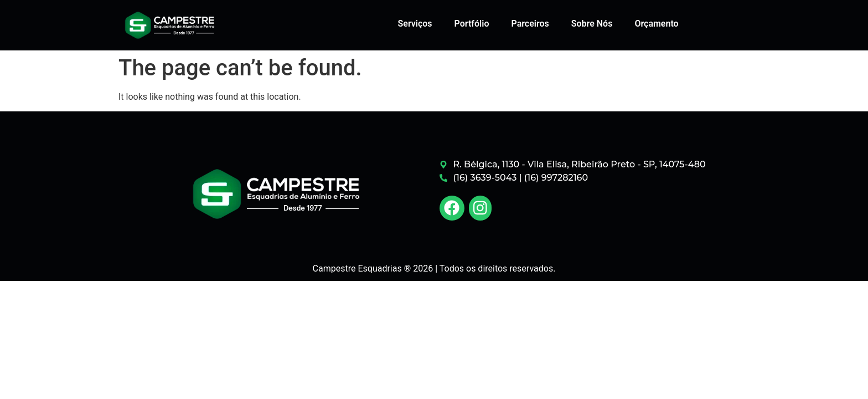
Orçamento (656, 24)
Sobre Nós (592, 24)
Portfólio (472, 24)
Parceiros (530, 24)
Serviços (415, 24)
